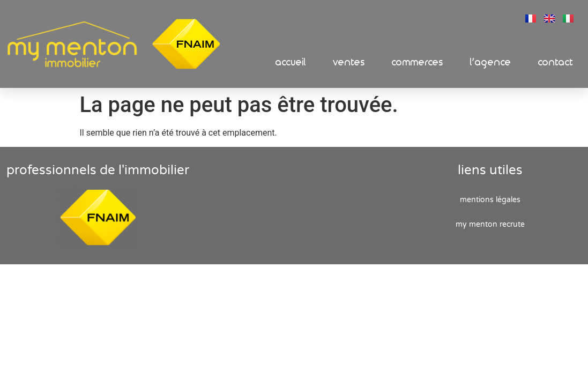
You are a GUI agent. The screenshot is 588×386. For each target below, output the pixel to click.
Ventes (349, 62)
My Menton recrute (490, 224)
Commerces (418, 62)
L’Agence (491, 62)
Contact (556, 62)
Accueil (291, 62)
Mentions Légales (490, 200)
